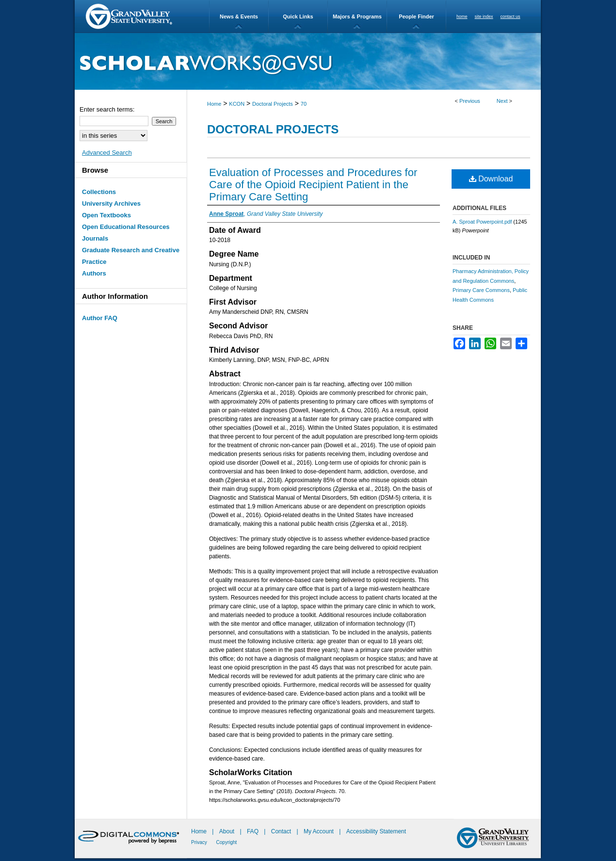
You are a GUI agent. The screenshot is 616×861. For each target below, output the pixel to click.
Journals (95, 238)
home (462, 16)
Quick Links (298, 16)
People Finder (416, 16)
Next (502, 101)
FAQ (253, 831)
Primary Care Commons (481, 290)
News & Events (239, 16)
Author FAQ (100, 318)
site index (484, 16)
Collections (99, 192)
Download (491, 179)
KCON (237, 104)
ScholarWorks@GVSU (308, 61)
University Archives (111, 203)
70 (304, 104)
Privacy (200, 842)
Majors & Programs (357, 16)
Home (214, 104)
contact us (511, 16)
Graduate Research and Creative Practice (131, 256)
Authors (94, 273)
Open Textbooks (106, 215)
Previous (470, 101)
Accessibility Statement (376, 831)
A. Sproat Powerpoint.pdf (482, 222)
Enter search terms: (107, 109)
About (228, 831)
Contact (281, 831)
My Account (319, 831)
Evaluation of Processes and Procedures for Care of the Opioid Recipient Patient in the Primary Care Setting (313, 185)
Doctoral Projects (273, 104)
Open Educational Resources (126, 227)
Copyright (227, 842)
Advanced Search (107, 153)
